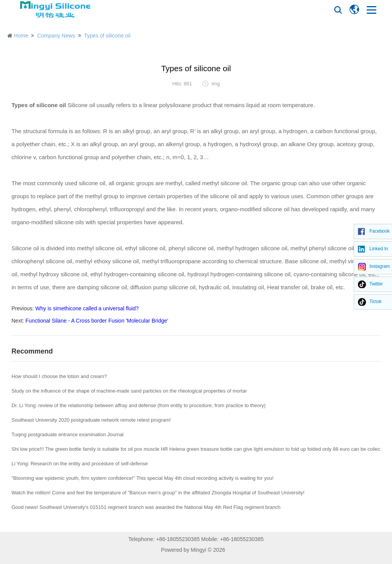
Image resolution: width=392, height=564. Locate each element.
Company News (56, 36)
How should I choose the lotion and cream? (59, 376)
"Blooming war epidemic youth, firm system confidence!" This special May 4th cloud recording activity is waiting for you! (143, 478)
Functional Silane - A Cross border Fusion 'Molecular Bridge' (97, 321)
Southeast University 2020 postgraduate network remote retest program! (91, 420)
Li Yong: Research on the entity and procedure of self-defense (80, 464)
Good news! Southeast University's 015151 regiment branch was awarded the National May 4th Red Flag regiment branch (146, 507)
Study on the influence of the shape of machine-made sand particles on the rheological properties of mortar (129, 391)
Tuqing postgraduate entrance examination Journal (68, 434)
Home (21, 36)
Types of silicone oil (107, 36)
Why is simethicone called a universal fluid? (87, 308)
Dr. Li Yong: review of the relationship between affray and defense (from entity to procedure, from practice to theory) (139, 405)
